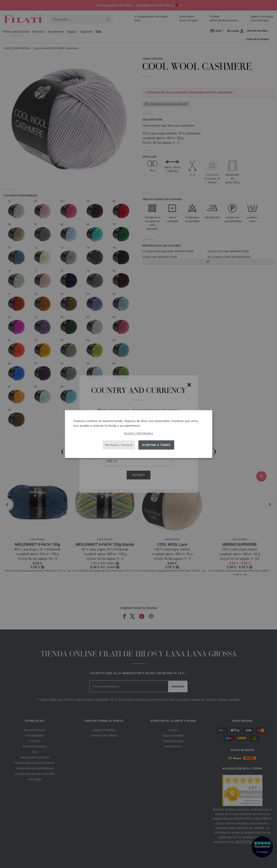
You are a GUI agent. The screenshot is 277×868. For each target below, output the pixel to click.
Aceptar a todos (156, 445)
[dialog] (139, 434)
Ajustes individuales (138, 433)
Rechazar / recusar (119, 445)
